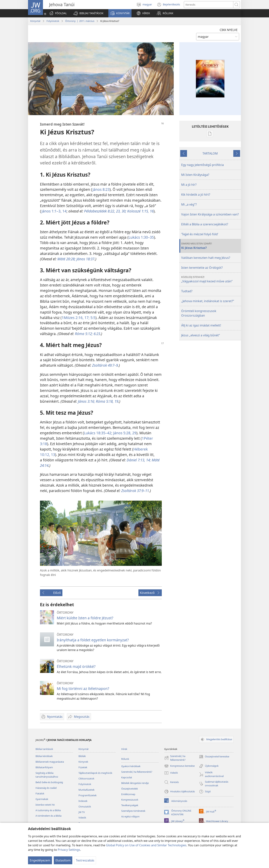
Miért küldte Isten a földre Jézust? (85, 618)
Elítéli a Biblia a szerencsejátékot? (205, 224)
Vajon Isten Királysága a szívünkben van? (210, 214)
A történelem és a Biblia (48, 816)
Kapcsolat (127, 777)
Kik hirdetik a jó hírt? (196, 195)
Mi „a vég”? (189, 204)
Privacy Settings (69, 850)
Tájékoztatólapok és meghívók (95, 773)
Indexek (83, 801)
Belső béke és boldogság (49, 782)
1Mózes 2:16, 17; (76, 318)
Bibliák (82, 756)
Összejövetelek (130, 789)
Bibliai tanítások (44, 749)
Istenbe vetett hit (45, 805)
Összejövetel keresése (214, 757)
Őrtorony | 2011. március (80, 21)
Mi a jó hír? (189, 185)
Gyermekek (42, 799)
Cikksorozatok (86, 778)
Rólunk (125, 759)
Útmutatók (85, 807)
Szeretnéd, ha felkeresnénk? (137, 772)
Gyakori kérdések (131, 766)
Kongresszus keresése (179, 766)
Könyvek (83, 762)
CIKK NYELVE (229, 30)
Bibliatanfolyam (44, 767)
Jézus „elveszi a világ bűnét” (201, 335)
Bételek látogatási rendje (135, 783)
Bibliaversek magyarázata (50, 762)
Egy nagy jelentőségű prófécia (202, 165)
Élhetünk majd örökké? (76, 666)
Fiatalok (40, 793)
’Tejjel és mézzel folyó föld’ (200, 234)
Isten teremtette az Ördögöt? (202, 268)
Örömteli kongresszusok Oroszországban (199, 313)
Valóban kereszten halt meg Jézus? (206, 258)
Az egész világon (130, 816)
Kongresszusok (130, 800)
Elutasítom (63, 860)
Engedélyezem (40, 860)
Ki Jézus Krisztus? (211, 246)
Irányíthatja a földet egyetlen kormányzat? (93, 640)
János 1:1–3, (51, 211)
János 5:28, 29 (124, 433)
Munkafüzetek (86, 790)
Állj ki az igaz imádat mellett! (201, 325)
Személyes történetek (133, 811)
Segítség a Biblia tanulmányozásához (47, 775)
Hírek (124, 749)
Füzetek (83, 767)
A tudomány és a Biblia (48, 810)
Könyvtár (35, 21)
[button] (88, 13)
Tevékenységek (130, 805)
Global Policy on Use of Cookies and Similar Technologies (146, 845)
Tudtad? (187, 291)
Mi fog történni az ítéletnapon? (83, 689)
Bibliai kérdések (44, 756)
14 (64, 211)
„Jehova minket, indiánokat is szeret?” (208, 301)
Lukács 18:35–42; (98, 433)
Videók (82, 818)
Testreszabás (85, 860)
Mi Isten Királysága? (195, 175)
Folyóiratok (53, 21)
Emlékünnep (128, 794)
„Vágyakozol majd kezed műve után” (211, 279)
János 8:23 (101, 189)
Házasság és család (46, 788)
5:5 (92, 318)
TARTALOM (210, 153)
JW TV (82, 812)
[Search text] (209, 5)
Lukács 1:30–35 (141, 237)
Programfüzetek (88, 795)
